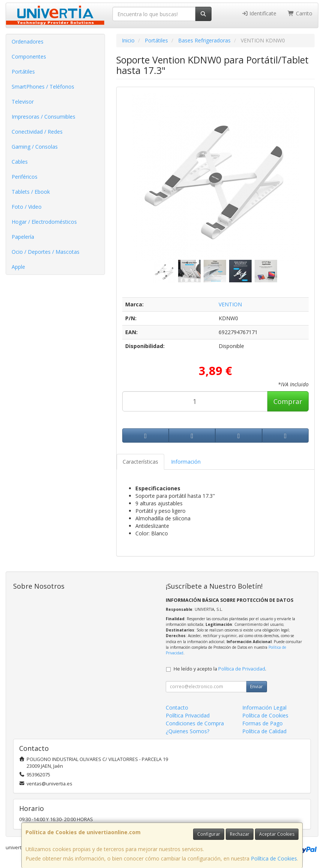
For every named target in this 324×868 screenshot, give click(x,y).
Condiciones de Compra (195, 723)
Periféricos (25, 177)
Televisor (23, 102)
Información (186, 462)
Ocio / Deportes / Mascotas (46, 252)
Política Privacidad (188, 715)
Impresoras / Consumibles (43, 117)
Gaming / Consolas (35, 147)
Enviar (256, 686)
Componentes (29, 57)
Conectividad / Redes (37, 132)
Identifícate (259, 13)
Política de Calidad (264, 731)
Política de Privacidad (242, 669)
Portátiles (23, 72)
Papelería (23, 237)
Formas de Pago (262, 723)
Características (140, 462)
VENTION (230, 304)
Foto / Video (27, 207)
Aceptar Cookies (277, 834)
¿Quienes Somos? (187, 731)
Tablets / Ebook (31, 192)
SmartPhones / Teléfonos (43, 87)
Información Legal (264, 708)
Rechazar (240, 834)
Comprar (288, 401)
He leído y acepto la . (220, 669)
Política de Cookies (274, 858)
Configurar (209, 834)
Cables (20, 162)
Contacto (177, 708)
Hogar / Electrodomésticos (44, 222)
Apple (18, 267)
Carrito (300, 13)
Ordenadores (28, 41)
